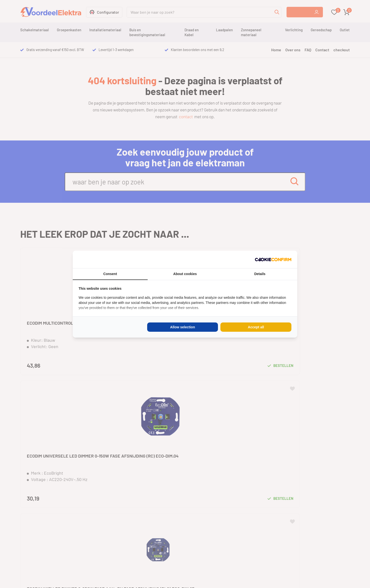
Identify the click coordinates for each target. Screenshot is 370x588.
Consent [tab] (110, 274)
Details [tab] (260, 274)
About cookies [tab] (185, 274)
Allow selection (183, 327)
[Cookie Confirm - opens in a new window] (273, 259)
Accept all (256, 327)
